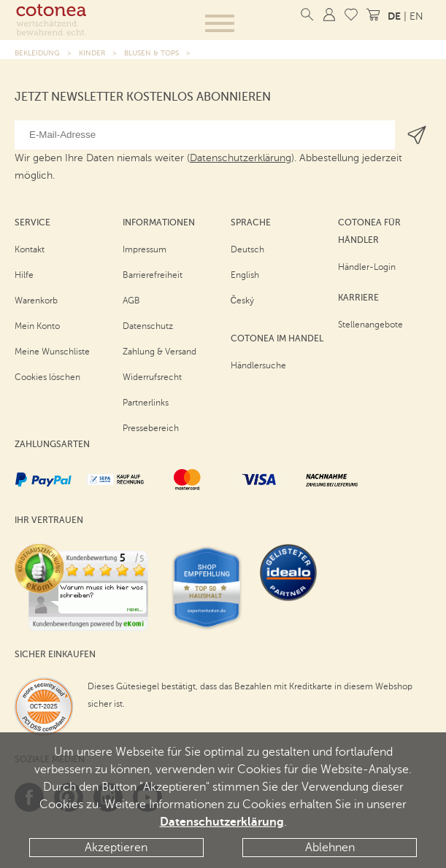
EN (416, 16)
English (245, 275)
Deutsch (247, 249)
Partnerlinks (146, 403)
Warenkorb (36, 301)
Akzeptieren (116, 848)
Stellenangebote (370, 325)
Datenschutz (148, 326)
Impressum (145, 249)
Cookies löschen (47, 377)
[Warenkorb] (373, 15)
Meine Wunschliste (52, 352)
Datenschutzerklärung (222, 822)
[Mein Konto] (329, 15)
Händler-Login (367, 267)
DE (394, 16)
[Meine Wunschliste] (351, 15)
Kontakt (30, 249)
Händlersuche (258, 365)
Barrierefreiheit (153, 275)
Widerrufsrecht (152, 377)
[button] (220, 23)
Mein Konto (37, 326)
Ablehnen (330, 848)
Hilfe (24, 275)
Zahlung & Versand (159, 352)
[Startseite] (51, 20)
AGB (131, 301)
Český (243, 301)
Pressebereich (151, 428)
